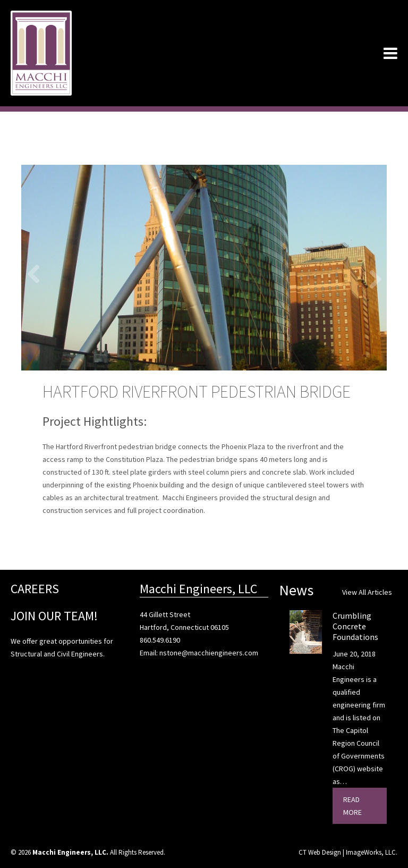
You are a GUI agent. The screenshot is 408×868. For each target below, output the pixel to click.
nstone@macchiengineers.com (209, 653)
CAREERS (35, 589)
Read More (352, 806)
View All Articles (367, 592)
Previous (37, 273)
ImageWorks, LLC (371, 852)
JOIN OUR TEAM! (54, 616)
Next (371, 279)
